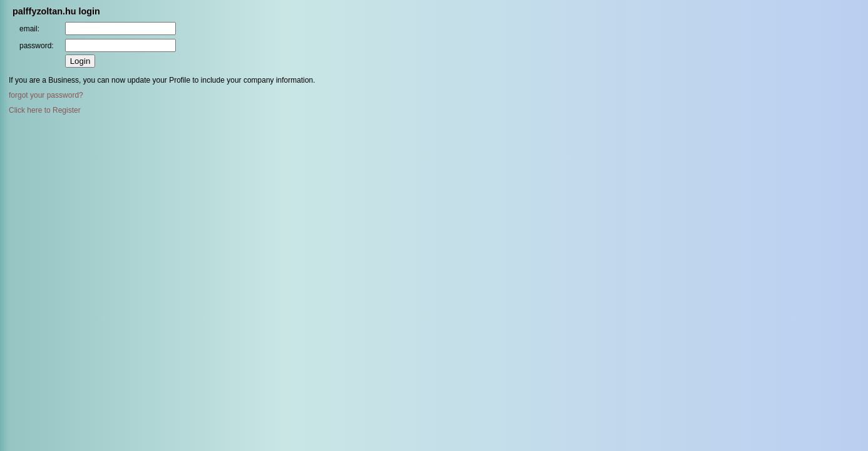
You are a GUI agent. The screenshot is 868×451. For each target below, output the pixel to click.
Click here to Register (45, 110)
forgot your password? (46, 95)
